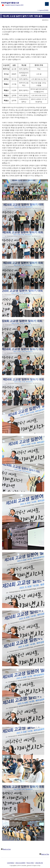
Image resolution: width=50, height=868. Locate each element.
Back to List (7, 849)
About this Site (39, 863)
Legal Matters (11, 863)
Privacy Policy (30, 863)
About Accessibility (20, 863)
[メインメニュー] (47, 4)
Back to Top (45, 854)
